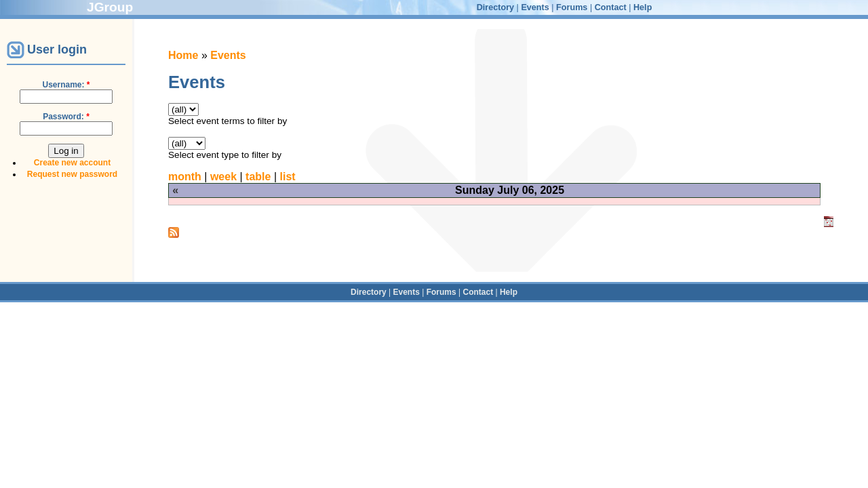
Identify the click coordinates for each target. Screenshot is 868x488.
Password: (66, 117)
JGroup (110, 7)
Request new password (72, 174)
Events (535, 7)
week (223, 177)
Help (643, 7)
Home (183, 55)
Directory (495, 7)
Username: (66, 85)
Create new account (72, 163)
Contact (611, 7)
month (185, 177)
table (258, 177)
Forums (572, 7)
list (288, 177)
